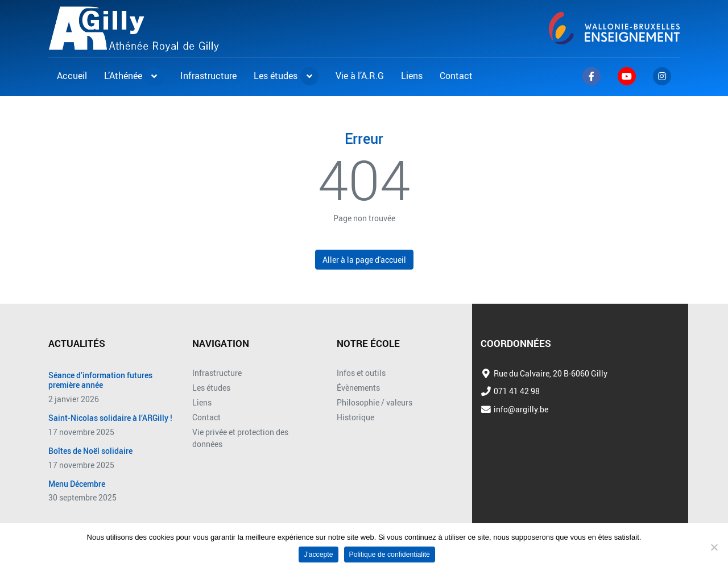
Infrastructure (217, 373)
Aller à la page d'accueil (364, 260)
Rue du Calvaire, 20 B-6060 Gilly (551, 373)
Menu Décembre (77, 484)
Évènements (358, 388)
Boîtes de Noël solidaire (90, 451)
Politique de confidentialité (390, 555)
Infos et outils (361, 373)
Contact (206, 417)
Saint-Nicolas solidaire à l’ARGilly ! (110, 418)
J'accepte (318, 555)
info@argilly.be (521, 409)
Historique (355, 417)
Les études (211, 388)
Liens (202, 402)
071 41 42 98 (517, 391)
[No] (714, 547)
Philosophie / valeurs (375, 402)
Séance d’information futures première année (100, 380)
